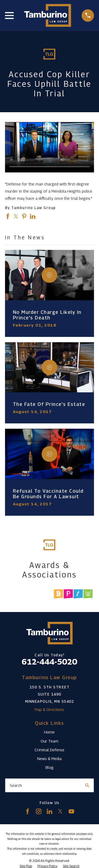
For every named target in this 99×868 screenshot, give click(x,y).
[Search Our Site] (87, 785)
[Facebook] (28, 811)
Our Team (49, 741)
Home (49, 732)
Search (16, 785)
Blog (49, 767)
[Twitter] (60, 811)
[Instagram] (39, 811)
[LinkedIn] (49, 811)
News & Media (49, 758)
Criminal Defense (49, 750)
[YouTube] (71, 811)
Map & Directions (49, 709)
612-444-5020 (49, 662)
